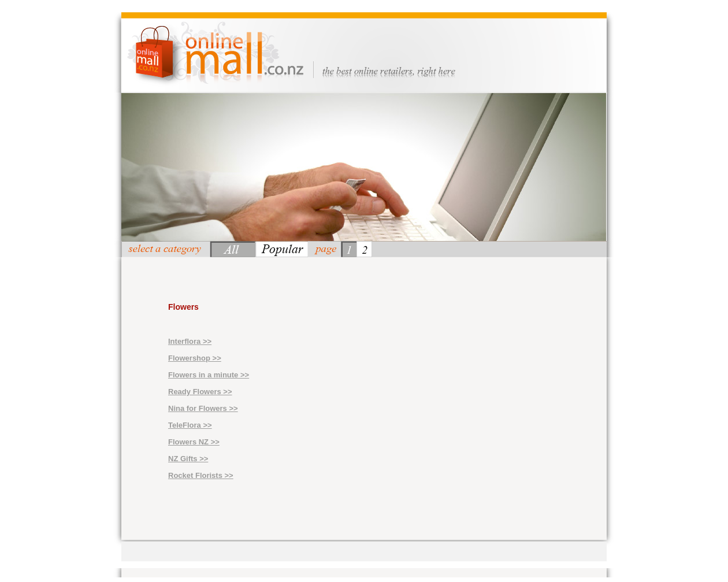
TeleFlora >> (190, 425)
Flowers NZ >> (194, 442)
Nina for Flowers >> (203, 408)
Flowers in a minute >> (209, 375)
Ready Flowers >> (200, 392)
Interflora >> (190, 341)
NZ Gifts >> (188, 459)
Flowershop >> (195, 358)
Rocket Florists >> (201, 475)
